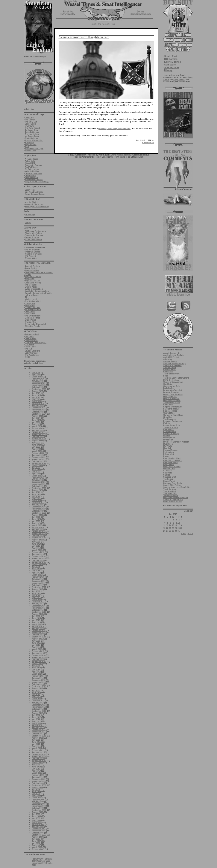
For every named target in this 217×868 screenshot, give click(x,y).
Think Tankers (170, 489)
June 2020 (36, 519)
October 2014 (38, 659)
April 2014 (36, 672)
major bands (179, 79)
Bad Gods (29, 336)
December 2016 (39, 606)
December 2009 (39, 779)
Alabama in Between (172, 366)
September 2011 (39, 736)
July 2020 (36, 517)
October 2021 (38, 486)
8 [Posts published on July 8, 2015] (173, 523)
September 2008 (39, 810)
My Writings (30, 215)
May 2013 (36, 695)
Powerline (29, 142)
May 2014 (36, 670)
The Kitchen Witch (33, 301)
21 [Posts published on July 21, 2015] (170, 528)
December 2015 (39, 631)
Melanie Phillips (32, 171)
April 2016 (36, 622)
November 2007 (39, 831)
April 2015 (36, 647)
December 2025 (39, 383)
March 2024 (37, 426)
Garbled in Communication (37, 291)
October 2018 (38, 560)
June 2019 (36, 544)
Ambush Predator (33, 266)
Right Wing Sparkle (172, 467)
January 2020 (38, 529)
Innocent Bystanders (173, 421)
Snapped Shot (170, 477)
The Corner (30, 120)
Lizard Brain (169, 429)
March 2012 (37, 723)
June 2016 (36, 618)
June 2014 (36, 668)
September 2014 (39, 662)
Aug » (190, 534)
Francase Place (170, 411)
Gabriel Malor (169, 413)
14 (148, 143)
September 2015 (39, 637)
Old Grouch (30, 312)
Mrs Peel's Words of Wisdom (176, 442)
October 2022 (38, 461)
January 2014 (38, 678)
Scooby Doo (172, 67)
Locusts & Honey (171, 434)
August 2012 (37, 713)
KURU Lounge (170, 432)
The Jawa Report (32, 128)
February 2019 (38, 552)
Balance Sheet (170, 370)
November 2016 (39, 608)
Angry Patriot (31, 268)
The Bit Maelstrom (171, 374)
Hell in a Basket (32, 295)
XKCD (27, 357)
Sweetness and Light (34, 149)
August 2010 (37, 763)
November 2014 (39, 657)
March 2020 (37, 525)
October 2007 (38, 833)
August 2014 (37, 664)
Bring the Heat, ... (171, 380)
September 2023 (39, 439)
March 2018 (37, 575)
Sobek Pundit (169, 481)
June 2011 (36, 742)
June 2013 (36, 693)
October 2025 (38, 387)
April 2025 (36, 399)
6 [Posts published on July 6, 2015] (168, 523)
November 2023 (39, 435)
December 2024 (39, 408)
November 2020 (39, 509)
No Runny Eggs (32, 136)
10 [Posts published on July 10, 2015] (179, 523)
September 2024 (39, 414)
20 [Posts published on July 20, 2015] (167, 528)
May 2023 (36, 447)
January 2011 (38, 752)
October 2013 (38, 684)
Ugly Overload (31, 353)
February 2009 (38, 800)
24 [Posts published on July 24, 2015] (179, 528)
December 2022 (39, 457)
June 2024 (36, 420)
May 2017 (36, 596)
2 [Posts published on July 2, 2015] (176, 520)
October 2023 (38, 437)
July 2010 (36, 765)
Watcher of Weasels (34, 254)
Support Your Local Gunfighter (177, 487)
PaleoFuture (30, 347)
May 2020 (36, 521)
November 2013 (39, 682)
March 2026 (37, 377)
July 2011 (36, 740)
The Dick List (31, 285)
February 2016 (38, 626)
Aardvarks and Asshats (174, 355)
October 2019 (38, 536)
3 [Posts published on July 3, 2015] (179, 520)
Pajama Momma (170, 450)
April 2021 (36, 499)
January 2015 (38, 653)
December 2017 (39, 581)
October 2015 (38, 635)
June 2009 (36, 792)
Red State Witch (170, 463)
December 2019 (39, 532)
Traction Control (170, 496)
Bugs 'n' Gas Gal (32, 281)
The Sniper (168, 479)
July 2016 (36, 616)
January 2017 (38, 604)
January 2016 (38, 629)
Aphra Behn (30, 161)
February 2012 (38, 726)
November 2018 (39, 558)
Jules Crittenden (32, 132)
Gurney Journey (32, 237)
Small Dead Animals (34, 180)
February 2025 (38, 404)
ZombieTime (30, 151)
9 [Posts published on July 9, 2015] (176, 523)
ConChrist (168, 384)
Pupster (167, 456)
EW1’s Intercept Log (34, 289)
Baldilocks (168, 372)
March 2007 (37, 847)
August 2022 (37, 466)
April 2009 (36, 796)
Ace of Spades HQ (171, 353)
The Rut (28, 349)
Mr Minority (168, 440)
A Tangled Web (31, 159)
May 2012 (36, 719)
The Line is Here (32, 134)
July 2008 (36, 814)
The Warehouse (32, 355)
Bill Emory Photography (35, 231)
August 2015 (37, 639)
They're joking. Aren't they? (37, 182)
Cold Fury (29, 118)
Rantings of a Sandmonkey (37, 206)
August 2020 (37, 515)
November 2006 (39, 863)
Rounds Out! (169, 469)
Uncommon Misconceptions (176, 498)
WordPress (116, 155)
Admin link (29, 109)
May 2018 (36, 571)
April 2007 (36, 845)
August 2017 (37, 589)
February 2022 (38, 478)
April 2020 (36, 523)
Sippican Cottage (32, 318)
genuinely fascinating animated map (115, 129)
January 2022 (38, 480)
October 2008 (38, 808)
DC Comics (171, 59)
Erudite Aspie (31, 287)
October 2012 (38, 709)
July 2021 (36, 492)
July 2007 (36, 839)
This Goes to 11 (170, 493)
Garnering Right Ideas (173, 415)
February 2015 (38, 651)
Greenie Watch (31, 178)
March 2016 (37, 624)
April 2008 (36, 820)
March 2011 (37, 748)
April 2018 (36, 573)
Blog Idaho (30, 279)
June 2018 (36, 569)
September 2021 (39, 488)
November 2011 (39, 732)
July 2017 (36, 591)
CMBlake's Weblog (33, 283)
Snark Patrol (30, 320)
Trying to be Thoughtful (35, 324)
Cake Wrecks (31, 339)
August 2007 (37, 837)
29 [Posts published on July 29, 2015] (173, 531)
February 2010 (38, 775)
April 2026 (36, 375)
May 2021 (36, 496)
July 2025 (36, 393)
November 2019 (39, 534)
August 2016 (37, 614)
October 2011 (38, 734)
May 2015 (36, 645)
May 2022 (36, 472)
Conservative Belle (172, 386)
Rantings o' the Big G (173, 460)
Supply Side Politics (172, 485)
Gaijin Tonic (30, 190)
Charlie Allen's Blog (34, 233)
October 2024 (38, 412)
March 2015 (37, 649)
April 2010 (36, 771)
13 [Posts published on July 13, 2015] (167, 525)
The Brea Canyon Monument (176, 378)
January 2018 (38, 579)
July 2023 (36, 443)
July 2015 (36, 641)
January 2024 (38, 430)
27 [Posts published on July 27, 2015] (167, 531)
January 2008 (38, 827)
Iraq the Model (31, 202)
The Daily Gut (31, 122)
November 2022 (39, 459)
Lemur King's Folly (172, 425)
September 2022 (39, 463)
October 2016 (38, 610)
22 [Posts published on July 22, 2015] (173, 528)
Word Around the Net (173, 502)
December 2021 (39, 482)
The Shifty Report (32, 316)
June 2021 (36, 494)
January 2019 (38, 554)
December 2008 (39, 804)
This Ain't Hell (169, 491)
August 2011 (37, 738)
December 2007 (39, 829)
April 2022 (36, 474)
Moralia (167, 436)
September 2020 (39, 513)
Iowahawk (29, 126)
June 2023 (36, 445)
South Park (171, 56)
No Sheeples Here (33, 310)
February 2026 (38, 379)
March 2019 (37, 550)
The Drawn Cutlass (172, 403)
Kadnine (167, 423)
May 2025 (36, 397)
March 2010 (37, 773)
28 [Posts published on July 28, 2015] (170, 531)
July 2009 (36, 789)
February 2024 (38, 428)
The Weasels (30, 256)
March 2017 (37, 600)
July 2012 (36, 715)
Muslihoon (168, 444)
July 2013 (36, 690)
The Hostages (169, 419)
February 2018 (38, 577)
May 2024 (36, 422)
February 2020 (38, 527)
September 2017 (39, 587)
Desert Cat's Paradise (173, 394)
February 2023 (38, 453)
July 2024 (36, 418)
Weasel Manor (31, 258)
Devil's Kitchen (31, 167)
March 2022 (37, 476)
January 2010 (38, 777)
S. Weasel (168, 471)
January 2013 (38, 703)
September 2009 (39, 785)
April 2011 (36, 746)
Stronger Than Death (173, 483)
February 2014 (38, 676)
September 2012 (39, 711)
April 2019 (36, 548)
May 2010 (36, 769)
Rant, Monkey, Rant (172, 458)
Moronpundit (169, 438)
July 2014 (36, 666)
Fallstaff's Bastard (171, 409)
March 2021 (37, 501)
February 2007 (38, 849)
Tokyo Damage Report (35, 194)
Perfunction (169, 452)
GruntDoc (168, 417)
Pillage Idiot (169, 454)
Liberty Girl (30, 303)
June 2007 (36, 841)
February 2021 (38, 503)
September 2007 (39, 835)
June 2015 (36, 643)
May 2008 (36, 818)
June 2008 (36, 816)
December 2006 (43, 861)
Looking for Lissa (32, 308)
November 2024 (39, 410)
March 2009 (37, 798)
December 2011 (39, 730)
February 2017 (38, 602)
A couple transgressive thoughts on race (84, 37)
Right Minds (169, 465)
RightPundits (31, 145)
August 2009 (37, 787)
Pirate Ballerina (32, 138)
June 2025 (36, 395)
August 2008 (37, 812)
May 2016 (36, 620)
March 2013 (37, 699)
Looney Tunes (173, 62)
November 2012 (39, 707)
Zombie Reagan (39, 57)
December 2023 (39, 432)
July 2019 (36, 542)
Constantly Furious (33, 165)
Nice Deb (167, 448)
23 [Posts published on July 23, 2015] (176, 528)
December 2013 (39, 680)
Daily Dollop (169, 388)
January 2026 (38, 381)
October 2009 (38, 783)
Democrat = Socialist (173, 390)
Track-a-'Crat (30, 322)
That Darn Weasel (33, 252)
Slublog (167, 475)
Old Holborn (30, 175)
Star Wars (170, 65)
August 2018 (37, 565)
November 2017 (39, 583)
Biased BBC (30, 163)
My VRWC (168, 446)
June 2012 (36, 717)
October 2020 (38, 511)
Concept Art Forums (34, 235)
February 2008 (38, 825)
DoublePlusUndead (172, 401)
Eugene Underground (173, 407)
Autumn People (170, 361)
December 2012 (39, 705)
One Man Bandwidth (34, 192)
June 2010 (36, 767)
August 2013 (37, 688)
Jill (26, 297)
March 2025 (37, 402)
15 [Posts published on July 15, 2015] (173, 525)
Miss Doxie (30, 305)
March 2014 (37, 674)
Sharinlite (168, 473)
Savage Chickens (32, 351)
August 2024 (37, 416)
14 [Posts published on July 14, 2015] (170, 525)
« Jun (184, 534)
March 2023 (37, 451)
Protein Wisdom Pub (34, 140)
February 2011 (38, 750)
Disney (168, 70)
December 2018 (39, 556)
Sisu (27, 147)
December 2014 (39, 655)
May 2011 (36, 744)
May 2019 (36, 546)
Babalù (28, 223)
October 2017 (38, 585)
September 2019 (39, 538)
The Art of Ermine (33, 250)
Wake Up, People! (33, 326)
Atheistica (168, 359)
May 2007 (36, 843)
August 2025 (37, 391)
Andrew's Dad (169, 368)
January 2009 (38, 802)
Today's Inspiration (33, 239)
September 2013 (39, 686)
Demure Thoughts (171, 392)
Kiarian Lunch (31, 299)
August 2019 (37, 540)
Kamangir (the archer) (34, 204)
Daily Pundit (30, 124)
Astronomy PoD (32, 334)
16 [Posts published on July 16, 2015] (176, 525)
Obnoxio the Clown (33, 173)
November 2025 (39, 385)
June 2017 (36, 593)
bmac (166, 376)
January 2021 (38, 505)
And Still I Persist (171, 357)
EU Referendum (32, 169)
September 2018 (39, 563)
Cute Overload (31, 341)
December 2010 (39, 754)
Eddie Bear (168, 405)
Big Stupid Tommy (33, 277)
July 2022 (36, 468)
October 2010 (38, 759)
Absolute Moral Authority (174, 363)
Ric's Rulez (30, 314)
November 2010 (39, 756)
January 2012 (38, 728)
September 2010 (39, 761)
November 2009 (39, 781)
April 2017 (36, 598)
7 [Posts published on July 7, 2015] (171, 523)
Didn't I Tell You (170, 396)
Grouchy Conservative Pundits (38, 293)
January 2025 (38, 406)
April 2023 (36, 449)
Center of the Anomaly (173, 382)
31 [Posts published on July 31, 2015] (179, 531)
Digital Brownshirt (171, 399)
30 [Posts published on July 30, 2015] (176, 531)
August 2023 (37, 441)
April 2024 (36, 424)
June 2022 (36, 470)
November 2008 (39, 806)
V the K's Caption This (173, 500)
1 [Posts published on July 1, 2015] (173, 520)
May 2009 (36, 794)
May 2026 (36, 373)
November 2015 (39, 633)
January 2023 (38, 455)
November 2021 (39, 484)
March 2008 (37, 823)
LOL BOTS (29, 345)
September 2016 (39, 612)
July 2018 (36, 567)
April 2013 (36, 697)
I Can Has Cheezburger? (36, 343)
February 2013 (38, 701)
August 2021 (37, 490)
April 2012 (36, 721)
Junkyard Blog (31, 130)
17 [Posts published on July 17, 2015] (179, 525)
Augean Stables (32, 270)
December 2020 (39, 507)
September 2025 (39, 389)
